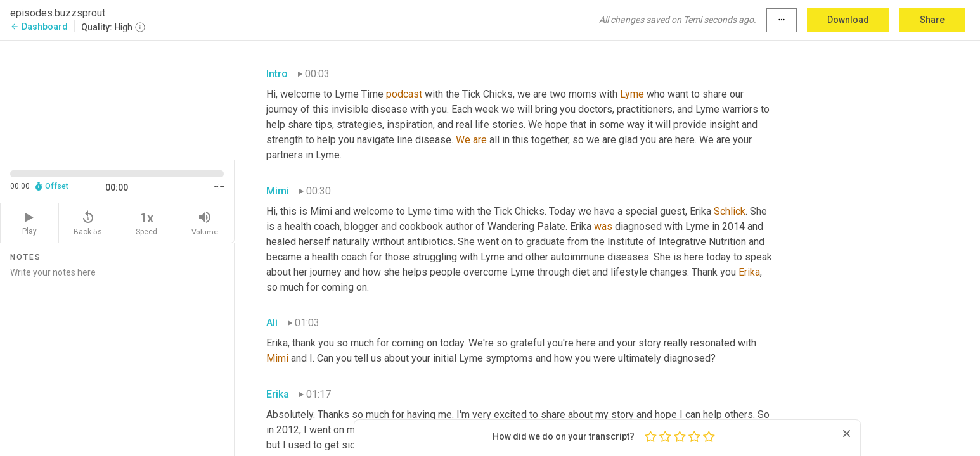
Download (848, 20)
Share (932, 20)
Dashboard (39, 27)
